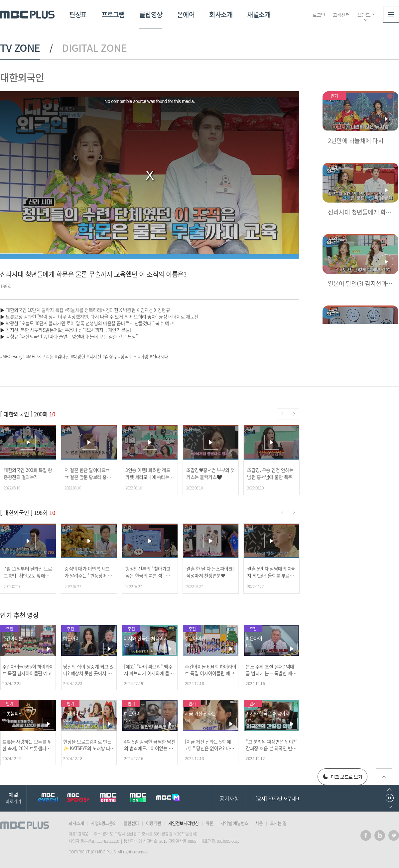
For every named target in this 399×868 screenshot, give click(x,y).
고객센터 (341, 15)
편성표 (78, 14)
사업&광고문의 (104, 823)
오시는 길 (278, 823)
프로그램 (113, 14)
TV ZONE (20, 48)
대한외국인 (22, 77)
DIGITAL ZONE (94, 48)
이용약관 (154, 823)
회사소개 (221, 14)
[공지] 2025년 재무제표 (278, 798)
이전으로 (390, 789)
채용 (259, 823)
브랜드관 (366, 15)
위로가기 (384, 777)
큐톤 (210, 823)
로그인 (319, 15)
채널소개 (259, 14)
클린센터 (131, 823)
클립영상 (151, 14)
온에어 (186, 14)
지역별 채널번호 (234, 823)
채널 (13, 797)
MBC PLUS (27, 15)
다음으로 (390, 807)
